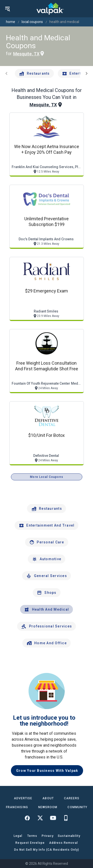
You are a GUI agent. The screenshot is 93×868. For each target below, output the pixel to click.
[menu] (7, 9)
